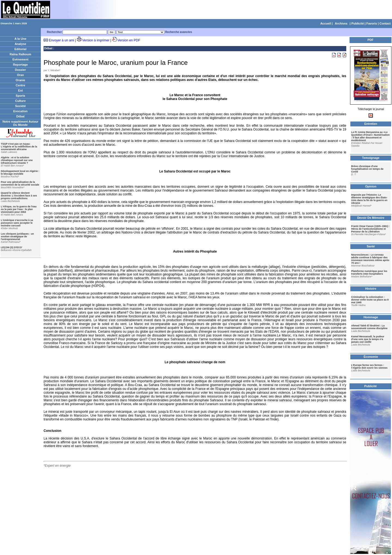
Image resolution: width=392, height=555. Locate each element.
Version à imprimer (96, 40)
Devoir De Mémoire (371, 218)
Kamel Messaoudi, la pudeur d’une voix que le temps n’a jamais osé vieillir (368, 339)
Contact (385, 23)
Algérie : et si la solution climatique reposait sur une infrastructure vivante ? (17, 160)
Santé (371, 246)
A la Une (20, 39)
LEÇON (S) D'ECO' (12, 247)
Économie (371, 357)
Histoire (371, 289)
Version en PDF (129, 40)
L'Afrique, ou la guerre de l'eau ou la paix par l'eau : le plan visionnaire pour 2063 (19, 209)
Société (20, 106)
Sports (21, 96)
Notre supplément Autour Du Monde (20, 123)
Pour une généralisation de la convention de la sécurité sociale (20, 183)
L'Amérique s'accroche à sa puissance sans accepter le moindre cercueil (17, 223)
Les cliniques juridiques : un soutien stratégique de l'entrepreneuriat (17, 236)
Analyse (20, 44)
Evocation (21, 111)
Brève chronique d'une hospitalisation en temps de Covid (367, 169)
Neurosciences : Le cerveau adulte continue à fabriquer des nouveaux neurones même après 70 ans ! (370, 259)
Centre (21, 85)
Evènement (21, 59)
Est (20, 90)
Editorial (20, 49)
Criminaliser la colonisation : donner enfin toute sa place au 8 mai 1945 (370, 300)
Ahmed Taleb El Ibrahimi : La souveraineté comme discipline (369, 327)
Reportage (20, 65)
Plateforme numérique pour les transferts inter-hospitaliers (369, 272)
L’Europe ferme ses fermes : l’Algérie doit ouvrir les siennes (369, 366)
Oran (20, 75)
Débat (21, 116)
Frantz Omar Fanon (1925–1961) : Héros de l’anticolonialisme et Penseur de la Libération (370, 229)
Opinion (371, 186)
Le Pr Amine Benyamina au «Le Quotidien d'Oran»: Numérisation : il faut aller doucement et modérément (370, 136)
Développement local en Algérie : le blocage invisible (20, 172)
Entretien (371, 124)
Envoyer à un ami (61, 40)
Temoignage (371, 158)
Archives (341, 23)
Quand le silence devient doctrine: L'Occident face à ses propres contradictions (19, 196)
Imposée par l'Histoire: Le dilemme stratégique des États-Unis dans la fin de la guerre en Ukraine (369, 199)
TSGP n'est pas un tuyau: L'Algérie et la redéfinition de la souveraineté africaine (19, 147)
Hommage (371, 317)
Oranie (21, 80)
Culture (21, 101)
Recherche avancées (179, 32)
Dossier (20, 70)
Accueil (326, 23)
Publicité (358, 23)
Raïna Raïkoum (20, 54)
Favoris (372, 23)
